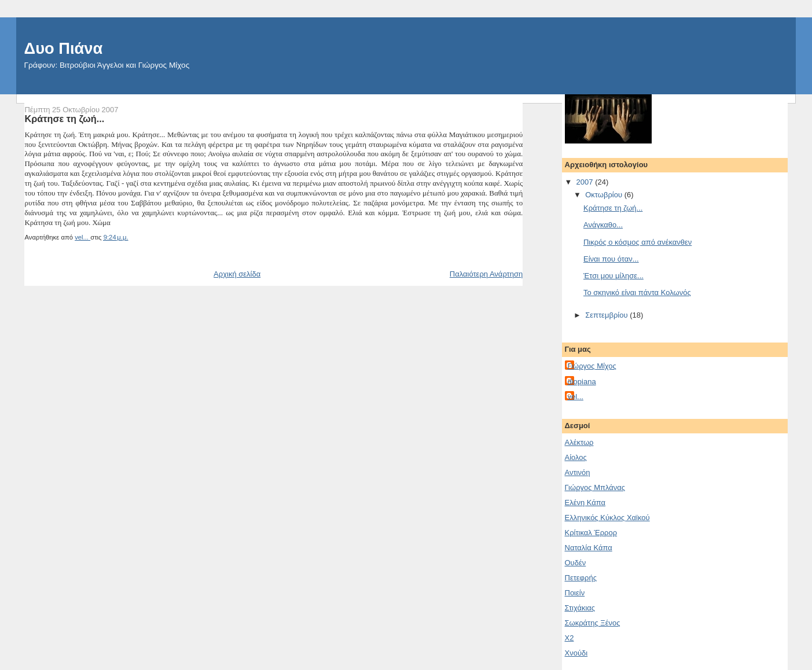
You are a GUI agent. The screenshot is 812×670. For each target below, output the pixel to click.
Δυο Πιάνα (64, 48)
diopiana (582, 382)
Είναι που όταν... (611, 259)
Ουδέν (576, 563)
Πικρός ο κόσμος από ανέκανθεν (638, 242)
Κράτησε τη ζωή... (613, 208)
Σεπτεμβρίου (607, 315)
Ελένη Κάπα (585, 502)
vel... (576, 397)
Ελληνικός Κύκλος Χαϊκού (607, 518)
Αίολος (576, 457)
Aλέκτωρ (579, 442)
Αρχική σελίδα (237, 274)
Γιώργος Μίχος (592, 366)
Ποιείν (575, 593)
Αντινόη (578, 472)
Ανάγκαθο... (603, 225)
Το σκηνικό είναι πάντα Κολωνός (637, 292)
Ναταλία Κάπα (589, 548)
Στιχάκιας (580, 608)
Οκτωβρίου (605, 195)
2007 (586, 182)
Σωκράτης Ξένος (593, 623)
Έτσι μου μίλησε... (613, 276)
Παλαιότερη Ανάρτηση (486, 274)
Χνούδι (576, 653)
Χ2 (569, 638)
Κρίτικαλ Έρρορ (591, 533)
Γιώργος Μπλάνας (595, 487)
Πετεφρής (581, 578)
